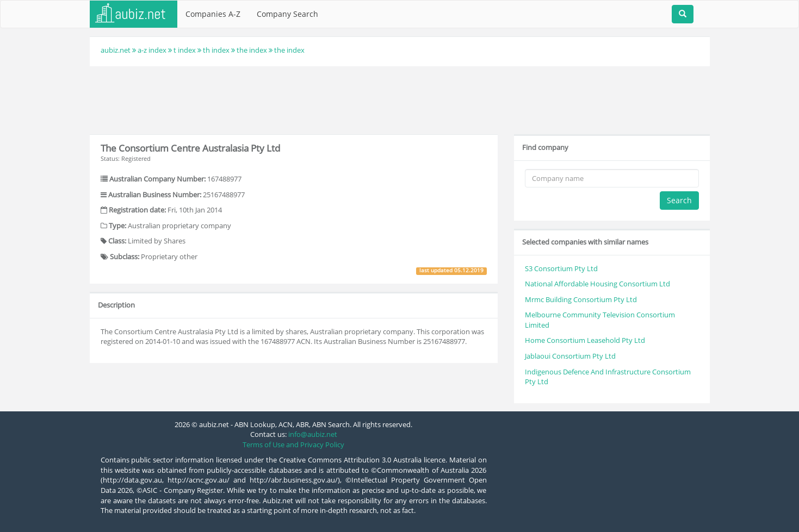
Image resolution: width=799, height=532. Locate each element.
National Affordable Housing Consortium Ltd (597, 284)
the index (252, 50)
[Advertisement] (400, 99)
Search (679, 200)
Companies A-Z (213, 14)
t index (185, 50)
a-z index (152, 50)
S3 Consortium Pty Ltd (561, 268)
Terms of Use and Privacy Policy (293, 445)
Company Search (287, 14)
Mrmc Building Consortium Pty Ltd (581, 299)
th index (216, 50)
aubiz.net (116, 50)
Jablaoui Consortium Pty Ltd (570, 356)
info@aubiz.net (313, 434)
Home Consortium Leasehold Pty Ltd (585, 340)
